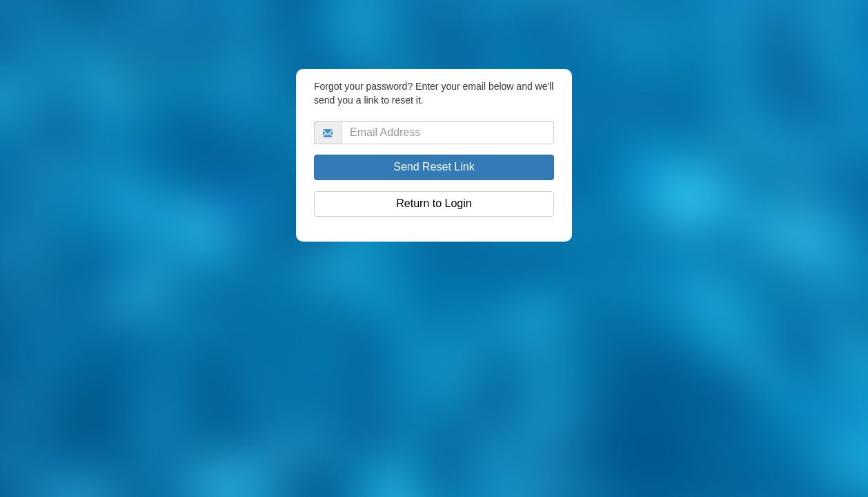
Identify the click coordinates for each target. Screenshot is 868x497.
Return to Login (434, 203)
